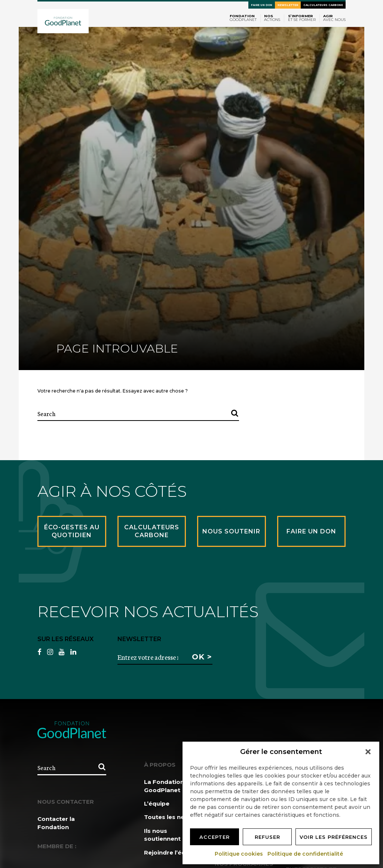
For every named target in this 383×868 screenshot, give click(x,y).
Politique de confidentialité (306, 854)
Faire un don (262, 5)
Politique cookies (239, 854)
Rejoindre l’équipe (171, 852)
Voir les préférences (334, 837)
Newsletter (288, 5)
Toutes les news (168, 817)
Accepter (215, 837)
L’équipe (157, 804)
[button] (368, 752)
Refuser (267, 837)
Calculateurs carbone (323, 5)
